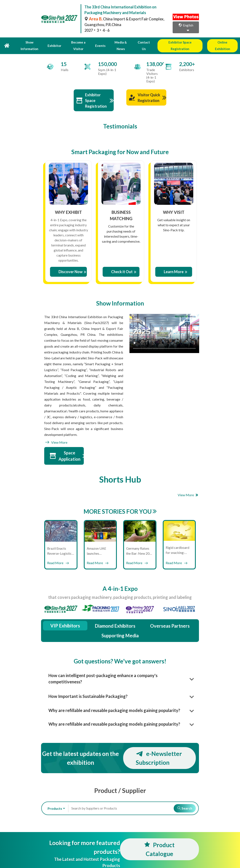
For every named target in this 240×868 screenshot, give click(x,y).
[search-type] (55, 801)
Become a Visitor (77, 42)
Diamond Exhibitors (115, 619)
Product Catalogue (159, 842)
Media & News (117, 42)
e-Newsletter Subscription (159, 751)
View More (56, 435)
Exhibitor (54, 42)
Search (183, 801)
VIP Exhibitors (65, 619)
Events (98, 42)
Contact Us (139, 42)
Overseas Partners (170, 619)
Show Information (31, 42)
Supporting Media (120, 629)
